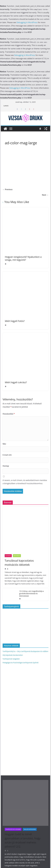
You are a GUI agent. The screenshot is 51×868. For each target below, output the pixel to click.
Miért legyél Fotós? (15, 321)
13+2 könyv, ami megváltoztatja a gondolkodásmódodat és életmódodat (32, 594)
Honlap (6, 466)
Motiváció (17, 556)
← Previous (8, 189)
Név (4, 444)
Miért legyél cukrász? (16, 382)
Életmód (8, 556)
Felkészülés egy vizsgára (13, 829)
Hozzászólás (9, 414)
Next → (45, 195)
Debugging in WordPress (27, 22)
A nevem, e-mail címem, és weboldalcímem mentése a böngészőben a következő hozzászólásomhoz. (25, 482)
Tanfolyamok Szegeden (11, 659)
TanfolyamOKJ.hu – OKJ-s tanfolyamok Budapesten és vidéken (25, 651)
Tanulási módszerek (30, 829)
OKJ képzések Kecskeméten (13, 655)
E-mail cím (7, 455)
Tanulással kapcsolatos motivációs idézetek (19, 563)
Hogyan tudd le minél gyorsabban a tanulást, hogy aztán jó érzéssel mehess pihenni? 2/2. (23, 840)
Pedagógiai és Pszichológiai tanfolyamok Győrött (21, 663)
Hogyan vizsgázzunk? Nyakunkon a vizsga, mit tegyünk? (23, 258)
